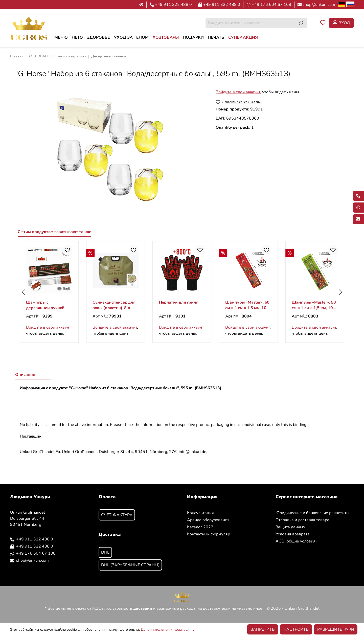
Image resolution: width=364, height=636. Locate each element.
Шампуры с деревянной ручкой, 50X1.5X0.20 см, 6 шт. (47, 305)
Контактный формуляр (209, 534)
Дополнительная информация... (167, 630)
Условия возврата (293, 534)
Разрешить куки (336, 629)
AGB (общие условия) (296, 541)
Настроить (296, 629)
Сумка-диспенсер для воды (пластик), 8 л (180, 305)
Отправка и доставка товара (302, 520)
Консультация (200, 513)
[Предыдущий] (24, 292)
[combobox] (250, 23)
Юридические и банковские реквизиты (312, 513)
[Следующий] (340, 292)
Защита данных (290, 527)
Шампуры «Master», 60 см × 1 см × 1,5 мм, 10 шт (314, 305)
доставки (143, 608)
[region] (110, 149)
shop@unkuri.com (319, 5)
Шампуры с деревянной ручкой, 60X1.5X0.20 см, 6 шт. (113, 305)
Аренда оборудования (208, 520)
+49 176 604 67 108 (271, 5)
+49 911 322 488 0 (173, 5)
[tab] (33, 375)
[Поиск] (301, 23)
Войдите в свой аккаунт (238, 92)
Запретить (263, 629)
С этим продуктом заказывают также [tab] (54, 232)
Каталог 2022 (200, 527)
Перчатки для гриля (245, 302)
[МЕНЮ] (61, 37)
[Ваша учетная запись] (341, 23)
